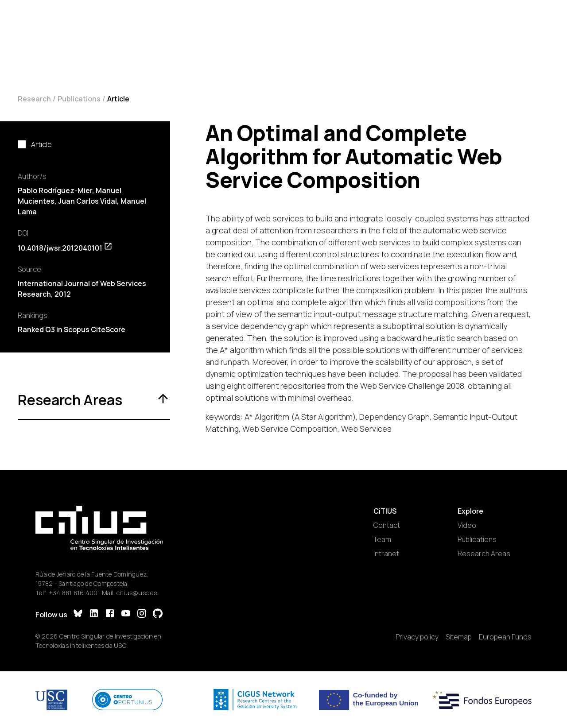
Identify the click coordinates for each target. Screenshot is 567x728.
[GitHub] (158, 614)
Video (467, 525)
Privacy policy (417, 637)
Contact (387, 525)
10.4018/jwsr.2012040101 (65, 248)
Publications (79, 99)
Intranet (386, 554)
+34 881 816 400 (73, 593)
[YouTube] (126, 614)
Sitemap (459, 637)
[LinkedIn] (94, 614)
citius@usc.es (137, 593)
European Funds (505, 637)
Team (382, 539)
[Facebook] (110, 614)
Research (34, 99)
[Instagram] (142, 614)
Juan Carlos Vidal (87, 201)
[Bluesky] (78, 614)
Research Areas (484, 554)
